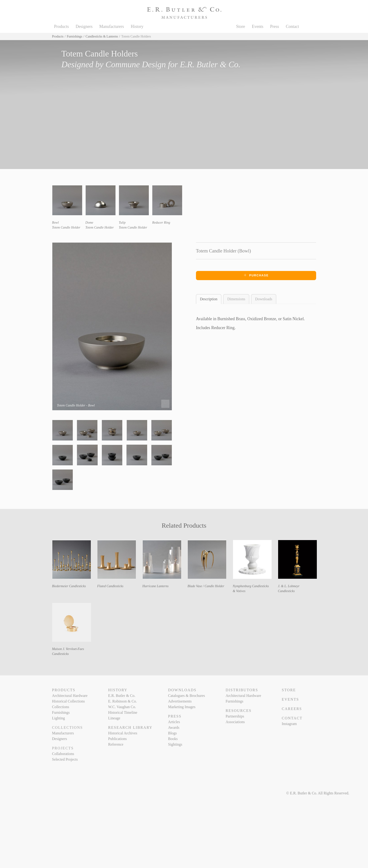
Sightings (175, 744)
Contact (292, 26)
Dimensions (236, 299)
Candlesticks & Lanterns (102, 36)
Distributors (242, 690)
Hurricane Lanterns (156, 586)
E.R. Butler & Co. (210, 64)
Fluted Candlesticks (110, 586)
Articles (174, 722)
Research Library (130, 727)
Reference (116, 744)
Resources (238, 711)
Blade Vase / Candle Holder (206, 586)
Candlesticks (286, 591)
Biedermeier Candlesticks (69, 586)
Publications (117, 739)
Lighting (59, 718)
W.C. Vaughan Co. (122, 707)
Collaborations (63, 754)
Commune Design (136, 64)
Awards (174, 727)
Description (209, 299)
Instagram (289, 724)
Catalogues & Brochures (186, 696)
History (137, 26)
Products (61, 26)
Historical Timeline (123, 712)
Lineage (114, 718)
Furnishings (74, 36)
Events (258, 26)
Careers (292, 709)
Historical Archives (123, 733)
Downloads (264, 299)
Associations (235, 722)
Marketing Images (182, 707)
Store (241, 26)
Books (173, 739)
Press (275, 26)
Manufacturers (112, 26)
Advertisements (180, 701)
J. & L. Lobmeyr (289, 586)
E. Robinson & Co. (123, 701)
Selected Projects (65, 759)
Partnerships (235, 716)
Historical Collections (69, 701)
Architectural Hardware (70, 696)
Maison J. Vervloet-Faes (68, 649)
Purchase (256, 275)
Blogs (172, 733)
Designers (84, 26)
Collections (61, 707)
